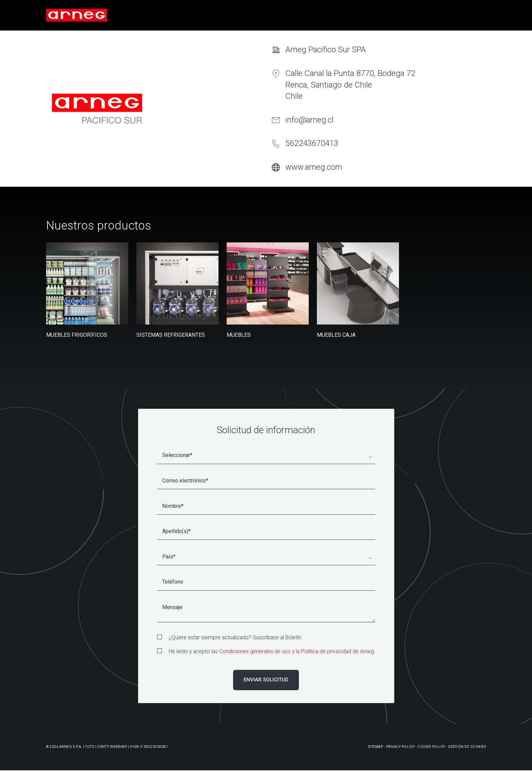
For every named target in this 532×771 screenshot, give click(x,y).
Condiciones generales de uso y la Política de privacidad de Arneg (297, 651)
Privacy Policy (400, 747)
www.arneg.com (314, 167)
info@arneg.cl (309, 120)
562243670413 (312, 143)
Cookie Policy (431, 747)
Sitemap (376, 747)
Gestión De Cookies (467, 747)
